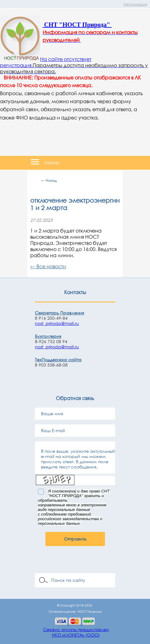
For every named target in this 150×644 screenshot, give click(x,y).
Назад (51, 180)
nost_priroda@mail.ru (57, 323)
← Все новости (48, 266)
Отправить (75, 539)
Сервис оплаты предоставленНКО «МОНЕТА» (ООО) (76, 632)
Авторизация (135, 4)
